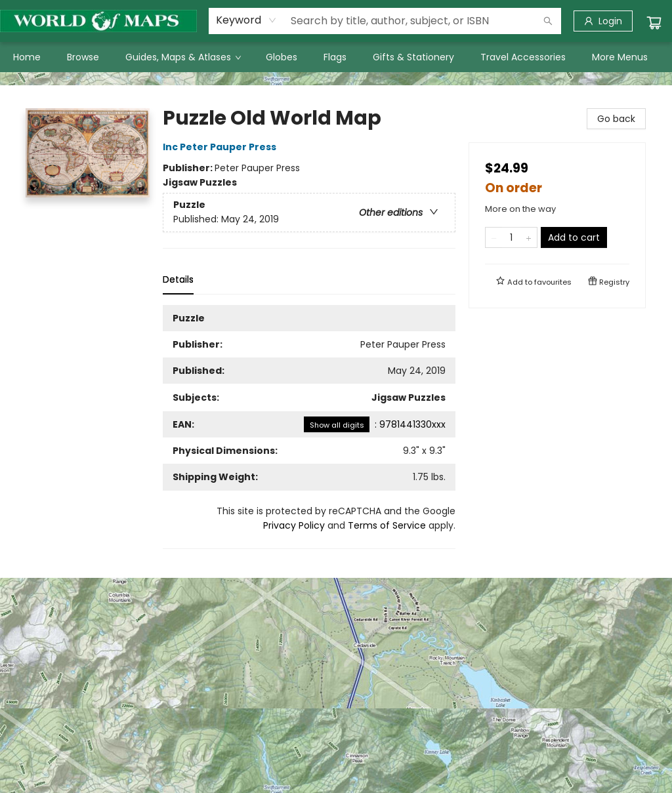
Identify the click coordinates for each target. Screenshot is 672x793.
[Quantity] (511, 237)
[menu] (336, 57)
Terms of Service (387, 525)
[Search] (548, 21)
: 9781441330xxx (375, 424)
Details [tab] (178, 279)
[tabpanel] (309, 427)
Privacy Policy (294, 525)
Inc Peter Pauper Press (221, 147)
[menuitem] (27, 57)
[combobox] (246, 20)
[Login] (603, 21)
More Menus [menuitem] (620, 57)
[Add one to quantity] (529, 237)
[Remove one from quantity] (494, 237)
